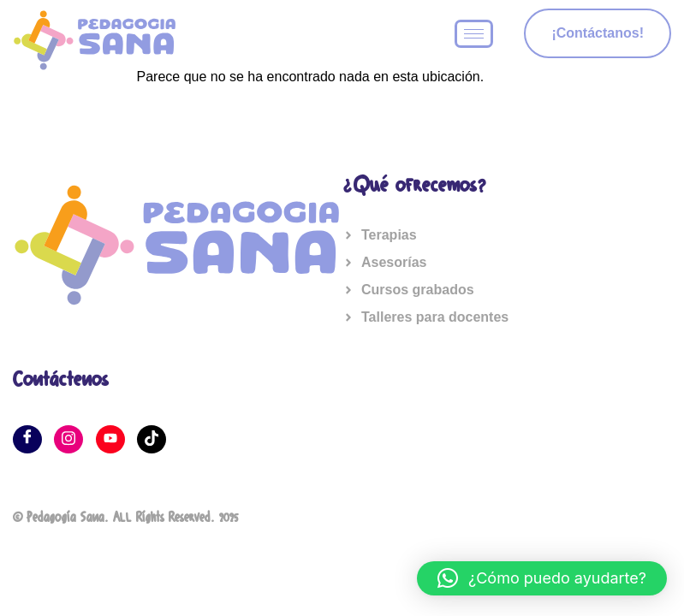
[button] (542, 578)
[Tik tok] (152, 439)
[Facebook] (27, 439)
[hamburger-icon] (474, 34)
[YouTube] (110, 439)
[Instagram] (68, 439)
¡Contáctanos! (598, 33)
